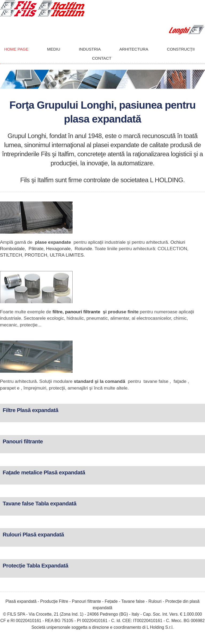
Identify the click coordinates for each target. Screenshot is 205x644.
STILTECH (11, 255)
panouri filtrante (83, 312)
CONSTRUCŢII (181, 49)
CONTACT (102, 58)
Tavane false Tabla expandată (40, 503)
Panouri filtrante (23, 441)
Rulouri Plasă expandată (33, 534)
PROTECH (36, 255)
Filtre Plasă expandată (30, 410)
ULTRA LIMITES (67, 255)
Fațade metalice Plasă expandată (44, 472)
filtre (57, 312)
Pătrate (36, 249)
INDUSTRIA (90, 49)
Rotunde (83, 249)
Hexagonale (58, 249)
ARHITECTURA (134, 49)
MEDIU (54, 49)
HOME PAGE (16, 49)
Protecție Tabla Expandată (36, 565)
